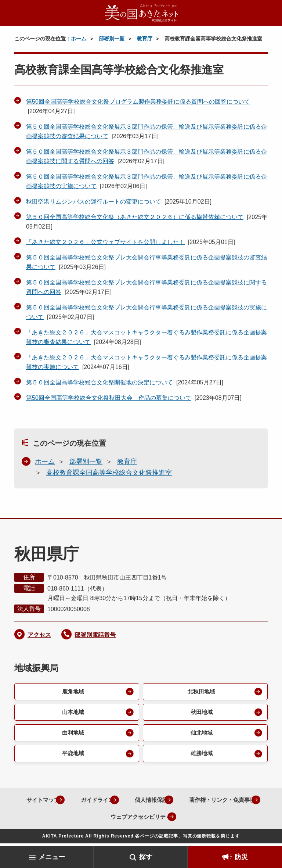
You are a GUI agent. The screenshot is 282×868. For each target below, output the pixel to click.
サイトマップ (77, 802)
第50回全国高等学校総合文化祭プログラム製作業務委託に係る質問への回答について (138, 102)
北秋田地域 (201, 692)
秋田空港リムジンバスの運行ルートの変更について (94, 202)
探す (146, 857)
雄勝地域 (201, 756)
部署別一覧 (112, 39)
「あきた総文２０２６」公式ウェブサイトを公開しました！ (105, 242)
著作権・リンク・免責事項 (91, 819)
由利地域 (72, 734)
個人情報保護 (193, 802)
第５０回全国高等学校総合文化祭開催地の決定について (100, 382)
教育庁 (145, 39)
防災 (241, 857)
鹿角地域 (72, 692)
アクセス (39, 635)
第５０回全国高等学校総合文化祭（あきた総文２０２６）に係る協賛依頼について (135, 217)
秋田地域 (201, 713)
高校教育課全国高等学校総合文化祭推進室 (109, 473)
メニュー (52, 857)
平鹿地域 (72, 756)
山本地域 (72, 713)
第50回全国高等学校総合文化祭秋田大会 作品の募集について (109, 398)
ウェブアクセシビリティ (182, 819)
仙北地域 (201, 734)
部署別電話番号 (95, 635)
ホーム (79, 39)
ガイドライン (135, 802)
